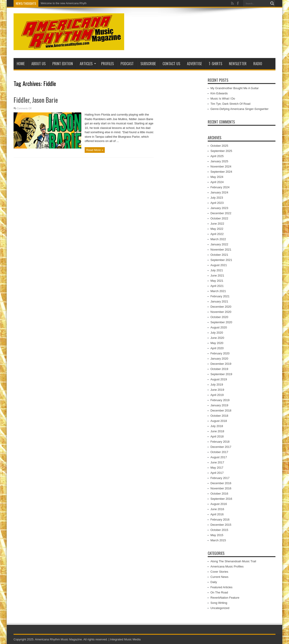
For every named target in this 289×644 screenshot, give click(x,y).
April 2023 (217, 203)
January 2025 (219, 161)
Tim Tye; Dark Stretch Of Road (230, 104)
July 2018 (217, 426)
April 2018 (217, 436)
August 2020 (219, 327)
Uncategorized (220, 608)
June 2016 (217, 509)
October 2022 (219, 218)
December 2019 (221, 364)
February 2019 (220, 400)
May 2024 (217, 177)
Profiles (107, 64)
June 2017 (217, 462)
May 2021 (217, 281)
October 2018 (219, 416)
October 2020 (219, 317)
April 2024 (217, 182)
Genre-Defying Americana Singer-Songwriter (239, 109)
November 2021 (221, 250)
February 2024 (220, 187)
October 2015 (219, 530)
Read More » (95, 150)
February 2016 (220, 520)
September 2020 (221, 322)
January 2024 (219, 192)
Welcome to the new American (59, 3)
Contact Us (171, 64)
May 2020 (217, 343)
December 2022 (221, 213)
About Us (38, 64)
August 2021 (219, 265)
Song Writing (219, 603)
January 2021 (219, 301)
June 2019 (217, 390)
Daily (214, 582)
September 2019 (221, 374)
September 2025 (221, 151)
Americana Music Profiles (227, 566)
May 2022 (217, 229)
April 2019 (217, 395)
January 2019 (219, 405)
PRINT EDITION (63, 64)
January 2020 (219, 359)
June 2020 (217, 338)
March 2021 (218, 291)
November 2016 (221, 488)
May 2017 (217, 468)
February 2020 (220, 353)
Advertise (194, 64)
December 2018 (221, 410)
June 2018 (217, 431)
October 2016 (219, 494)
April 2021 (217, 286)
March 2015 (218, 540)
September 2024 (221, 172)
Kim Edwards (219, 93)
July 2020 (217, 333)
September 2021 (221, 260)
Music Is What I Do (223, 99)
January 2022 (219, 244)
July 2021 (217, 270)
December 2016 (221, 483)
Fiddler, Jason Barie (36, 100)
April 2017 (217, 473)
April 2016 (217, 514)
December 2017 (221, 447)
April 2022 (217, 234)
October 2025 (219, 146)
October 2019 (219, 369)
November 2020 (221, 312)
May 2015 (217, 535)
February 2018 (220, 442)
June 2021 (217, 276)
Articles (88, 64)
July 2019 (217, 385)
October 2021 (219, 255)
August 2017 (219, 457)
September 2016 (221, 499)
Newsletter (238, 64)
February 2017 (220, 478)
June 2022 (217, 224)
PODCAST (127, 64)
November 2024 (221, 166)
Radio (258, 64)
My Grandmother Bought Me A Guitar (235, 88)
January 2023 (219, 208)
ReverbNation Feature (225, 598)
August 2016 (219, 504)
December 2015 (221, 525)
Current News (219, 577)
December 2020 (221, 307)
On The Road (219, 592)
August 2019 (219, 379)
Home (21, 64)
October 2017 (219, 452)
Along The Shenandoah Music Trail (233, 561)
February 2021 (220, 296)
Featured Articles (221, 587)
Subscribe (148, 64)
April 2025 (217, 156)
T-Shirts (215, 64)
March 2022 (218, 239)
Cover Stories (219, 572)
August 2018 (219, 421)
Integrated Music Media (125, 639)
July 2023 (217, 198)
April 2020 (217, 348)
